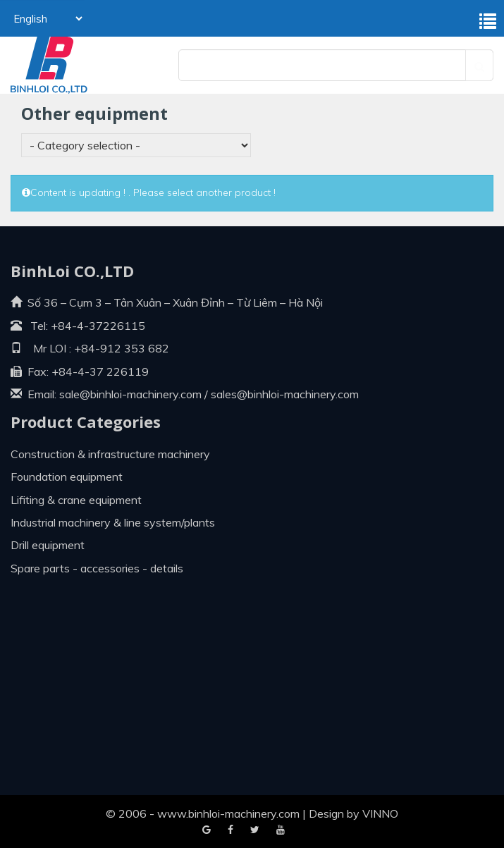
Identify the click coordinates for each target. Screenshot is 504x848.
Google (231, 830)
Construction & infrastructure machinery (110, 454)
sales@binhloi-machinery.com (285, 394)
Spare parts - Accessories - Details (97, 568)
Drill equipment (48, 545)
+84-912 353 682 (120, 348)
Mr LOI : (41, 348)
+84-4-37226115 (98, 326)
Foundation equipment (67, 477)
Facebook (207, 830)
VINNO (380, 813)
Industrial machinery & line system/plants (113, 522)
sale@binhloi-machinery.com (130, 394)
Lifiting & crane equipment (76, 500)
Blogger (281, 830)
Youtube (255, 830)
